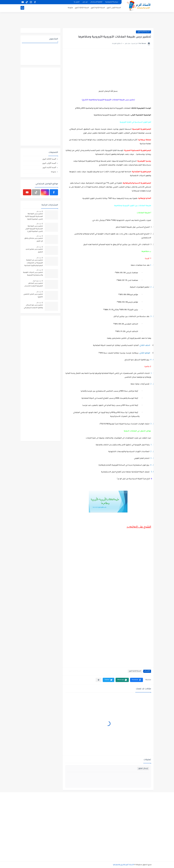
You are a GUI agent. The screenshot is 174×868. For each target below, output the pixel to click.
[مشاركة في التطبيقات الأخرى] (99, 680)
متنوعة (70, 8)
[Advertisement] (87, 20)
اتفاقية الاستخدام (96, 2)
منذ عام (39, 211)
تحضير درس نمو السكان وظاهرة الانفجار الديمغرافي (33, 307)
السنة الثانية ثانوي (98, 8)
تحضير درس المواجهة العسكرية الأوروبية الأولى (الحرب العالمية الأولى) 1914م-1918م (34, 229)
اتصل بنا (77, 2)
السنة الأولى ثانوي (114, 8)
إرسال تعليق (143, 769)
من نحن (85, 2)
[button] (136, 680)
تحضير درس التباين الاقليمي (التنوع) (33, 296)
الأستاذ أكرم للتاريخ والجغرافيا (123, 865)
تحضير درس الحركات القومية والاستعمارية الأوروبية (33, 274)
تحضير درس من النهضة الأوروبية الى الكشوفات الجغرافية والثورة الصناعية (34, 263)
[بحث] (22, 8)
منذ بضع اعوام (37, 281)
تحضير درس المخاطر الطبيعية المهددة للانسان (34, 285)
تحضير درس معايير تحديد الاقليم (34, 251)
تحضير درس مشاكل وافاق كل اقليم (34, 240)
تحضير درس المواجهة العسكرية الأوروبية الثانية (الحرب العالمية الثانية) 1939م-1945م (34, 217)
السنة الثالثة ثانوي (82, 8)
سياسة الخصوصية (112, 2)
